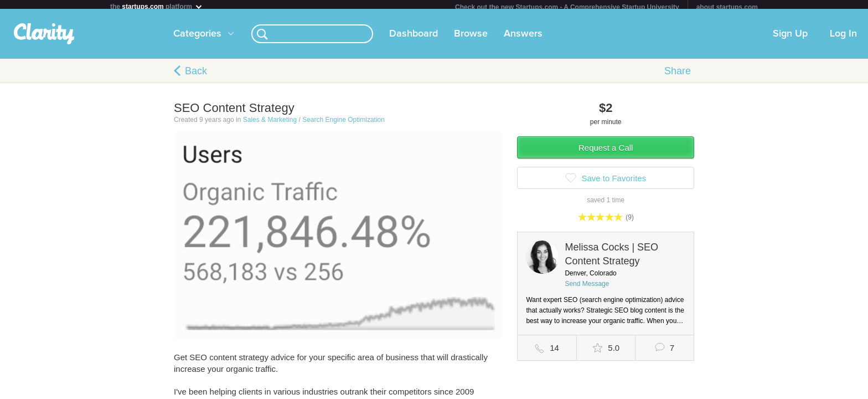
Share (678, 75)
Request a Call (606, 152)
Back (196, 75)
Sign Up (790, 38)
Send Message (587, 288)
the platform (157, 6)
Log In (843, 38)
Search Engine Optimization (343, 124)
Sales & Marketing (270, 124)
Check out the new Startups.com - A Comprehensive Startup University (567, 7)
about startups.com (727, 7)
